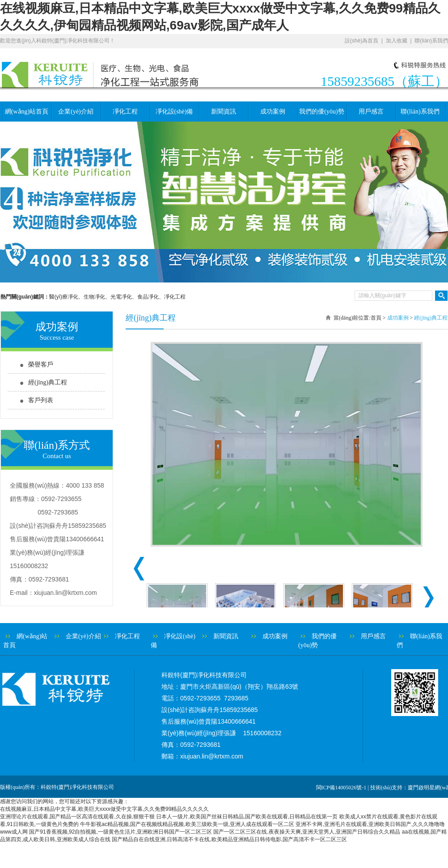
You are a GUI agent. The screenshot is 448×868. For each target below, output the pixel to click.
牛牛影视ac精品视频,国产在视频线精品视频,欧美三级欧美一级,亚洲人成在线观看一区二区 (187, 824)
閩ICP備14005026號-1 (341, 788)
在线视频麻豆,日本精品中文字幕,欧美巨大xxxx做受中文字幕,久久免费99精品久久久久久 (104, 809)
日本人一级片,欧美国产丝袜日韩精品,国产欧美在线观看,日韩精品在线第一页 (247, 817)
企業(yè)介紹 (76, 112)
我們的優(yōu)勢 (321, 112)
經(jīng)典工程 (48, 382)
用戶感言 (371, 112)
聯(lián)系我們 (431, 41)
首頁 (376, 318)
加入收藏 (397, 41)
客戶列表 (41, 400)
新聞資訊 (224, 112)
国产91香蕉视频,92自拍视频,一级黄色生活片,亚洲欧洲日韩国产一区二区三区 (120, 832)
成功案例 (273, 112)
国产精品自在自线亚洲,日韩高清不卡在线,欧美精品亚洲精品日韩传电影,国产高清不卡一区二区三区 (229, 839)
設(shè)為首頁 (361, 41)
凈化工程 (125, 112)
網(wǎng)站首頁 (27, 112)
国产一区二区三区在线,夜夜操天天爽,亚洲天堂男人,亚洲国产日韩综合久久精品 (307, 832)
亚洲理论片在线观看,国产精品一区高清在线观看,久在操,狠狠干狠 (77, 817)
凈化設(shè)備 (174, 112)
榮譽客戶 (41, 364)
